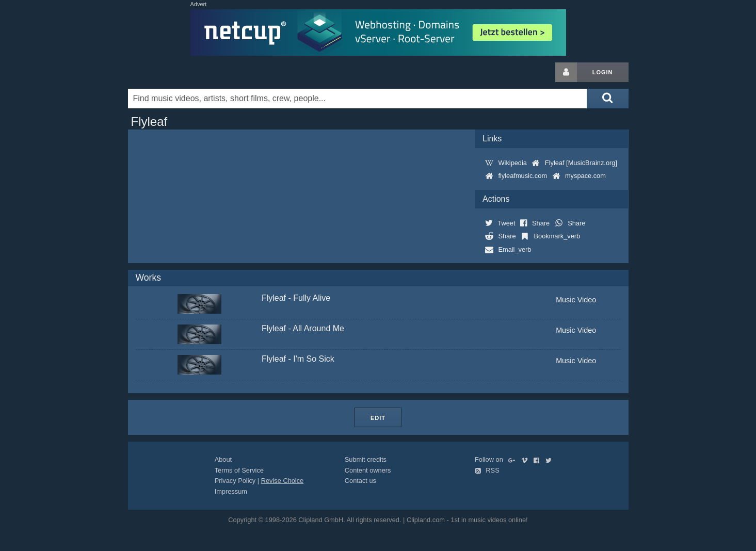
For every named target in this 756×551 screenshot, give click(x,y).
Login (603, 72)
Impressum (231, 491)
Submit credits (366, 459)
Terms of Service (239, 470)
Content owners (368, 470)
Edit (378, 418)
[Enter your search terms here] (358, 99)
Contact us (360, 481)
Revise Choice (283, 481)
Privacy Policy (235, 481)
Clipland (182, 72)
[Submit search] (607, 99)
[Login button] (566, 72)
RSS (487, 470)
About (223, 459)
